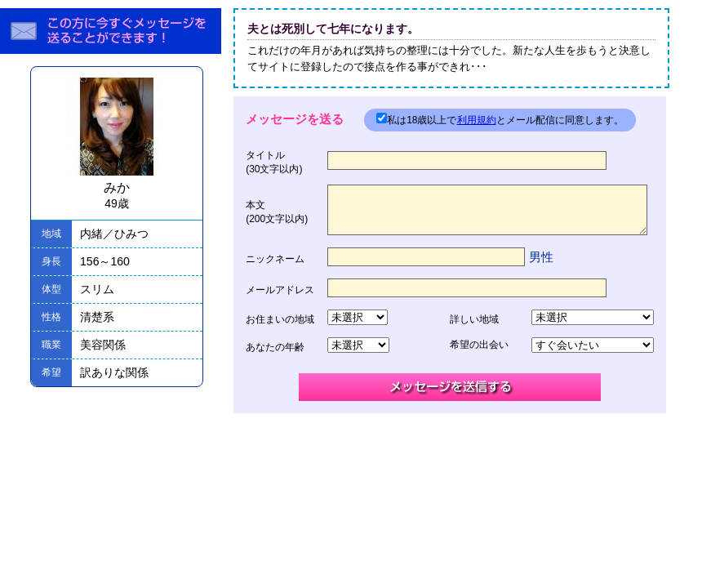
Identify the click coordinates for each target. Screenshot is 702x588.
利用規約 (477, 120)
